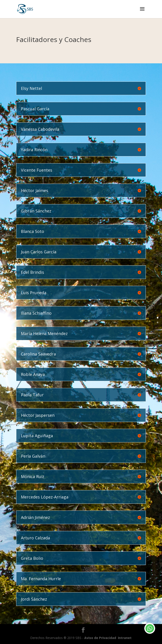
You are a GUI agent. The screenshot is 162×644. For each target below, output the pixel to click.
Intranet (125, 638)
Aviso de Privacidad (100, 638)
